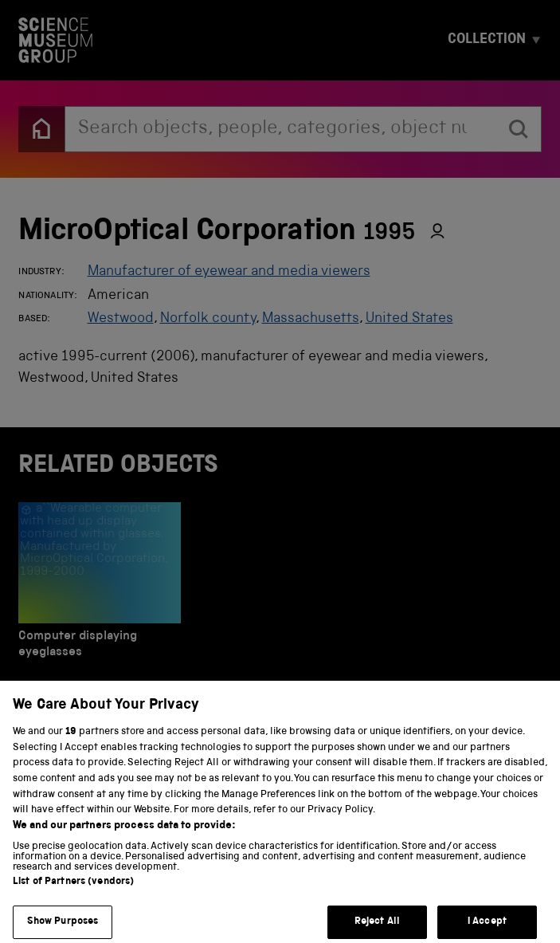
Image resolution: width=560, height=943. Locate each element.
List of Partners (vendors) (73, 895)
